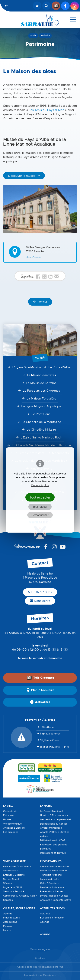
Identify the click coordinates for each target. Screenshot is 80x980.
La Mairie (46, 806)
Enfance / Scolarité (14, 875)
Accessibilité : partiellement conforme (40, 967)
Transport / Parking (51, 875)
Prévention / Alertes (52, 891)
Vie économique (12, 824)
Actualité (45, 914)
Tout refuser (40, 507)
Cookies (40, 958)
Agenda (8, 914)
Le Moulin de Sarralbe (41, 383)
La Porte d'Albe (59, 367)
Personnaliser (40, 515)
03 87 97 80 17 (40, 592)
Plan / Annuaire (40, 690)
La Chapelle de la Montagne (41, 422)
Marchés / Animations (52, 887)
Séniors (7, 883)
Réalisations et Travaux (53, 853)
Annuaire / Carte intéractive (56, 900)
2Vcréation (49, 976)
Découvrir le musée (22, 176)
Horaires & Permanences (54, 815)
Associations (10, 922)
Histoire (7, 819)
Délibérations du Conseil (54, 824)
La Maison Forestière (41, 398)
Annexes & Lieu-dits (14, 828)
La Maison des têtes (41, 375)
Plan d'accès (33, 257)
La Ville (8, 806)
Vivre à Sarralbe (14, 861)
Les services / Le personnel (55, 819)
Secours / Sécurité (14, 891)
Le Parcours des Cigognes (41, 391)
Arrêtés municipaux (51, 828)
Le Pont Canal (41, 414)
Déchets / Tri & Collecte (53, 871)
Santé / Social (11, 879)
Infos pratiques (51, 861)
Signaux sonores (50, 734)
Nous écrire (40, 601)
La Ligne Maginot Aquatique (41, 406)
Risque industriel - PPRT (55, 747)
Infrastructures (11, 918)
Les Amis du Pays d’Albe (47, 110)
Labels (7, 930)
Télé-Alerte (47, 727)
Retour (40, 302)
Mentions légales (40, 949)
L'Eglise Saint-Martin (27, 367)
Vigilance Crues (50, 740)
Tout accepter (40, 497)
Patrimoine (9, 815)
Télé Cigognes (40, 678)
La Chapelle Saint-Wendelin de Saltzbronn (41, 445)
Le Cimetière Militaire (41, 430)
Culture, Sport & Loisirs (19, 908)
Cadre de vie (10, 811)
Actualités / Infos (52, 908)
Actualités (40, 702)
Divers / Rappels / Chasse (54, 896)
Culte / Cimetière (50, 883)
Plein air (8, 926)
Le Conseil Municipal (51, 811)
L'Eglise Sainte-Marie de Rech (41, 437)
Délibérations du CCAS (53, 840)
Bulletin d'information (52, 918)
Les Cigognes (11, 832)
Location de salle (50, 879)
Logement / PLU (12, 887)
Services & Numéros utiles (55, 866)
